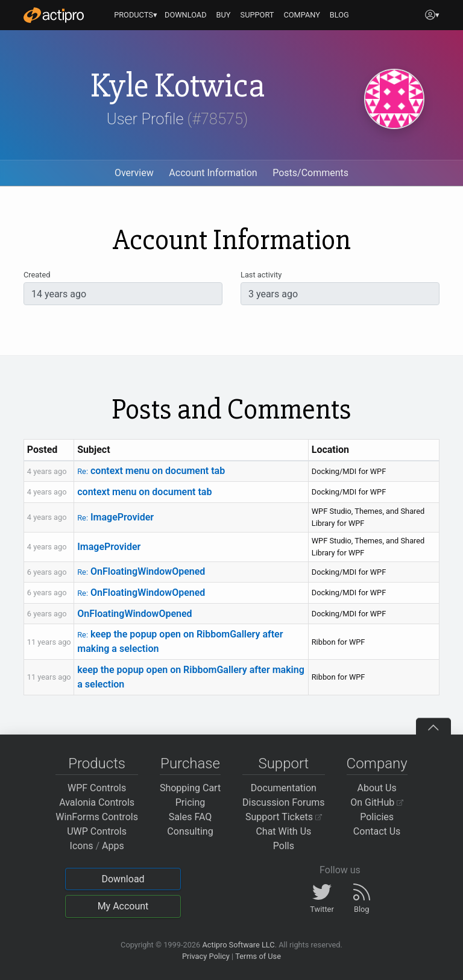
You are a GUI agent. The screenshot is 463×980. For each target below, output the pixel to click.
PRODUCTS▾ (136, 15)
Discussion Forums (284, 802)
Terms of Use (258, 956)
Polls (284, 846)
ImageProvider (115, 517)
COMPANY (302, 15)
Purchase (190, 763)
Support (283, 763)
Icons (82, 846)
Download (123, 879)
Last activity (261, 275)
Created (37, 275)
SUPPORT (257, 15)
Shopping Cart (190, 788)
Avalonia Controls (97, 802)
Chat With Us (283, 831)
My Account (123, 906)
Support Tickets (284, 817)
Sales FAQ (191, 817)
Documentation (284, 788)
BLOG (339, 15)
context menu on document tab (151, 471)
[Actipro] (54, 15)
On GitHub (377, 802)
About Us (377, 788)
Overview (134, 173)
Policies (377, 817)
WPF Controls (97, 788)
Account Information (213, 173)
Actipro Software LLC (238, 945)
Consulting (190, 831)
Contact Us (377, 831)
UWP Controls (97, 831)
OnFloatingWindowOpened (141, 571)
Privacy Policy (206, 956)
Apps (113, 846)
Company (377, 763)
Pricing (191, 802)
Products (97, 763)
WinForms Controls (97, 817)
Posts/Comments (310, 173)
